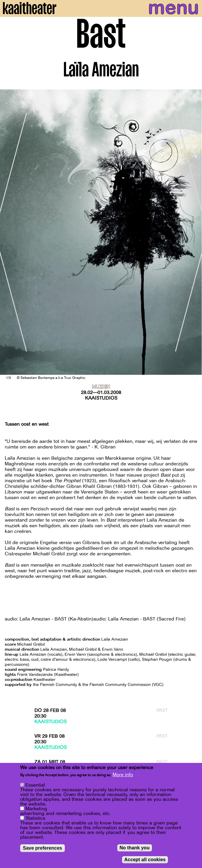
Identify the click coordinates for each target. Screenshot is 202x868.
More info (123, 775)
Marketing (36, 809)
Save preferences (43, 848)
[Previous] (9, 232)
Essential (35, 785)
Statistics (35, 818)
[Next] (193, 232)
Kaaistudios (101, 398)
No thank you (135, 848)
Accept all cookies (145, 860)
